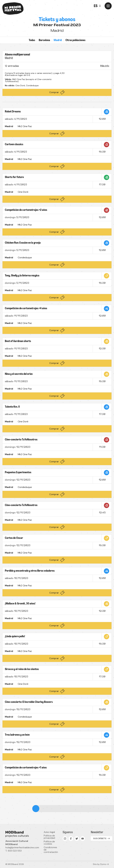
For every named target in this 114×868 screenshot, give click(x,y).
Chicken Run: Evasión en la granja (23, 243)
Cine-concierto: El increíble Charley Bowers (29, 702)
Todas (32, 40)
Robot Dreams (13, 112)
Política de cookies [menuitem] (49, 843)
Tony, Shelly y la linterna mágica (22, 276)
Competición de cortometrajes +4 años (26, 309)
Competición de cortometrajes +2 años (26, 210)
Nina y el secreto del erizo (19, 374)
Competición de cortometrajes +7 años (26, 768)
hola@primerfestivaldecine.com (22, 847)
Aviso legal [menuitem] (49, 832)
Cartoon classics (14, 145)
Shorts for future (14, 177)
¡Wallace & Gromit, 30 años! (20, 604)
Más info (105, 66)
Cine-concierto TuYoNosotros (21, 440)
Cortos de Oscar (14, 538)
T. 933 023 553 (13, 851)
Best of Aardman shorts (18, 341)
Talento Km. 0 (12, 407)
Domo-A (104, 864)
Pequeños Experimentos (18, 473)
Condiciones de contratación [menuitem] (51, 850)
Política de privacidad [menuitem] (49, 837)
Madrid (58, 40)
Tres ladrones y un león (17, 735)
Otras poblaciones (75, 40)
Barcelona (44, 40)
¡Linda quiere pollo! (15, 637)
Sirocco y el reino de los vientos (22, 669)
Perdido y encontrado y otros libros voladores (30, 571)
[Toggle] (98, 6)
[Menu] (108, 6)
